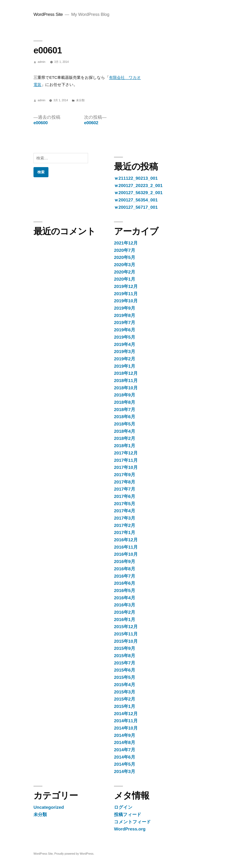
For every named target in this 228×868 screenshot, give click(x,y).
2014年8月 (125, 742)
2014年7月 (125, 750)
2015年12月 (126, 627)
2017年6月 (125, 496)
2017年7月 (125, 489)
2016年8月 (125, 569)
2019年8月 (125, 315)
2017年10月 (126, 467)
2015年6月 (125, 670)
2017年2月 (125, 525)
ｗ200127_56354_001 (136, 200)
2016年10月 (126, 554)
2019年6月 (125, 330)
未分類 (80, 100)
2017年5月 (125, 504)
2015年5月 (125, 677)
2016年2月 (125, 612)
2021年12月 (126, 243)
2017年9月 (125, 475)
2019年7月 (125, 323)
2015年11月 (126, 634)
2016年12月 (126, 540)
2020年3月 (125, 265)
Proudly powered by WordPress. (74, 854)
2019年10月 (126, 301)
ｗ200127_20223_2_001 (138, 186)
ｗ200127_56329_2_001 (138, 193)
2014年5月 (125, 764)
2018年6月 (125, 417)
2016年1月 (125, 620)
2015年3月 (125, 692)
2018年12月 (126, 373)
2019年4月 (125, 344)
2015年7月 (125, 663)
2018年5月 (125, 424)
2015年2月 (125, 699)
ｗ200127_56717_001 (136, 207)
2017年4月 (125, 511)
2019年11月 (126, 294)
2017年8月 (125, 482)
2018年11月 (126, 381)
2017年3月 (125, 518)
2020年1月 (125, 279)
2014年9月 (125, 735)
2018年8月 (125, 402)
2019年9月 (125, 308)
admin (42, 62)
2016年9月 (125, 561)
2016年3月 (125, 605)
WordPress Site (48, 14)
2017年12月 (126, 453)
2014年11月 (126, 721)
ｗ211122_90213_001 (136, 178)
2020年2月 (125, 272)
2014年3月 (125, 771)
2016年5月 (125, 590)
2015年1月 (125, 706)
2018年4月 (125, 431)
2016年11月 (126, 547)
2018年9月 (125, 395)
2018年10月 (126, 388)
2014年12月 (126, 714)
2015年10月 (126, 641)
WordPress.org (130, 829)
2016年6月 (125, 583)
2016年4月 (125, 598)
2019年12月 (126, 286)
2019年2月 (125, 359)
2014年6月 (125, 757)
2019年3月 (125, 352)
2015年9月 (125, 648)
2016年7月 (125, 576)
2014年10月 (126, 728)
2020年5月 (125, 257)
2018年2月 (125, 438)
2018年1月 (125, 446)
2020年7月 (125, 250)
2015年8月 (125, 656)
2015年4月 (125, 685)
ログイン (123, 807)
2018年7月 (125, 410)
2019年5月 (125, 337)
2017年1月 (125, 532)
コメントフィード (132, 822)
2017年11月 (126, 460)
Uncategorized (49, 807)
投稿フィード (128, 815)
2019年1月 (125, 366)
